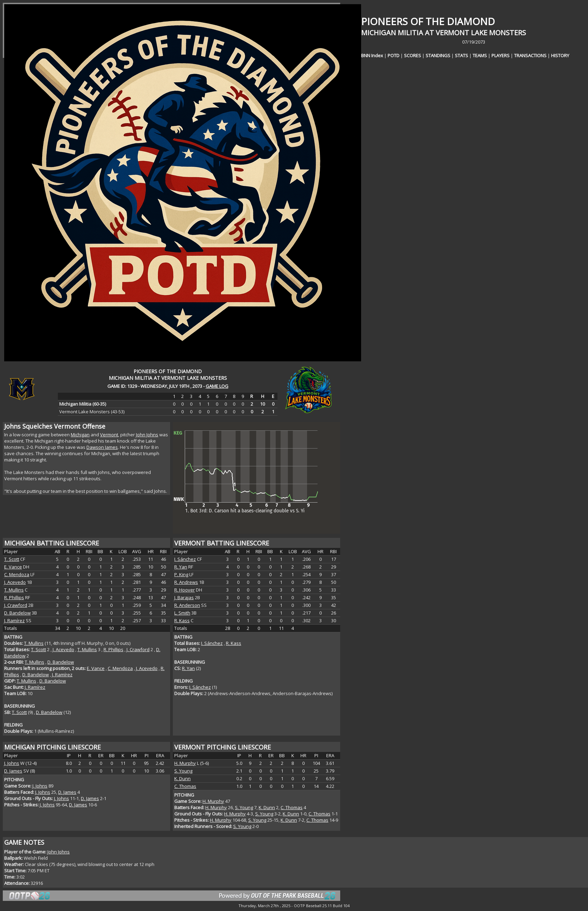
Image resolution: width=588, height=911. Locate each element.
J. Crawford (16, 605)
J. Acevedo (15, 582)
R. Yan (181, 567)
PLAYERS (501, 55)
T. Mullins (14, 590)
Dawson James (102, 447)
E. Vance (13, 567)
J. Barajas (184, 597)
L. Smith (182, 613)
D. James (13, 771)
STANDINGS (438, 55)
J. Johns (12, 763)
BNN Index (372, 55)
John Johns (147, 435)
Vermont (109, 435)
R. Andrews (186, 582)
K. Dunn (182, 778)
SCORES (413, 55)
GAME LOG (217, 386)
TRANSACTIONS (530, 55)
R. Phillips (14, 597)
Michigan (80, 435)
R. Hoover (185, 590)
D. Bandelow (17, 613)
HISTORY (560, 55)
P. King (181, 574)
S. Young (183, 771)
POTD (394, 55)
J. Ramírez (14, 620)
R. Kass (182, 620)
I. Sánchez (185, 559)
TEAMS (480, 55)
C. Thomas (185, 786)
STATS (461, 55)
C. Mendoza (17, 574)
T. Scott (12, 559)
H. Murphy (185, 763)
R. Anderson (187, 605)
